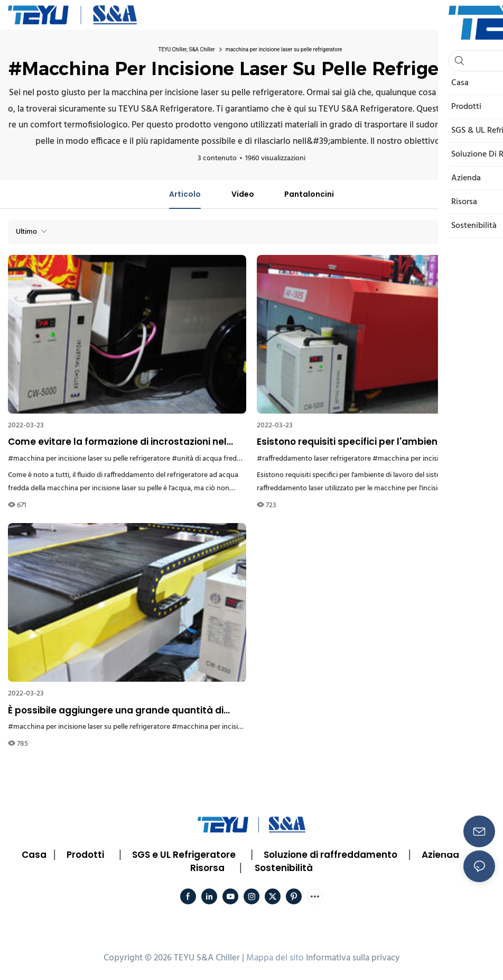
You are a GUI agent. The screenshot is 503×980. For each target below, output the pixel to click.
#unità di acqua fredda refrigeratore (229, 459)
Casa (34, 855)
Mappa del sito (275, 958)
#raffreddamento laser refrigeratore (314, 459)
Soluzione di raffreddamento (330, 855)
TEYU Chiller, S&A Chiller (186, 49)
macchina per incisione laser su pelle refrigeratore (284, 49)
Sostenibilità (284, 868)
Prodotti (85, 855)
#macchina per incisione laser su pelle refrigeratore (89, 459)
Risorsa (207, 868)
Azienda (440, 855)
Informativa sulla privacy (353, 958)
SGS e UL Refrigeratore (184, 855)
